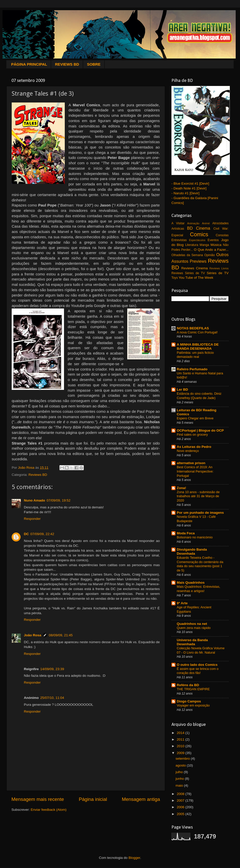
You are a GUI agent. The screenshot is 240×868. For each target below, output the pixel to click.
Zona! (181, 488)
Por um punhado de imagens (200, 513)
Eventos (213, 240)
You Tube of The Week (196, 278)
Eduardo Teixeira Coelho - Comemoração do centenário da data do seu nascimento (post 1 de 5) (200, 564)
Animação (193, 223)
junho (180, 779)
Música (216, 245)
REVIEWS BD (67, 64)
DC (26, 534)
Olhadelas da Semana (187, 255)
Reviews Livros (219, 268)
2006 (181, 807)
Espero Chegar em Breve (195, 418)
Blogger (134, 858)
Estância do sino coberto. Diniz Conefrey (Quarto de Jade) (199, 396)
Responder (32, 519)
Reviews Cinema (195, 268)
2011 (181, 739)
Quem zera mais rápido (194, 628)
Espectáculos (197, 240)
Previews (198, 261)
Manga (204, 245)
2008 (181, 794)
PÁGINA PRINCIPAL (29, 64)
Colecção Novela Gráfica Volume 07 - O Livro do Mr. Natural (201, 650)
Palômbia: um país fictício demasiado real (195, 355)
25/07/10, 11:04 (52, 698)
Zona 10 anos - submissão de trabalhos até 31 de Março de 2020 (198, 496)
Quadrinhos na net (192, 624)
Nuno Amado (35, 500)
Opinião (210, 255)
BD (190, 228)
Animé (206, 223)
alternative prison (191, 463)
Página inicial (93, 799)
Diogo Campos (189, 701)
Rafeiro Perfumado (192, 369)
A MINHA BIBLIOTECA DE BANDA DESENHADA (198, 347)
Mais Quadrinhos (191, 583)
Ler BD (182, 389)
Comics (199, 234)
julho (180, 772)
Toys (175, 278)
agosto (181, 765)
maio (180, 785)
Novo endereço (188, 451)
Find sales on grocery (192, 435)
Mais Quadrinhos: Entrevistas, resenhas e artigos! (198, 589)
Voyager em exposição (193, 705)
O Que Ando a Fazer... (211, 250)
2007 (181, 800)
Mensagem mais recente (38, 799)
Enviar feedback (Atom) (49, 810)
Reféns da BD (188, 685)
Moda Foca (186, 533)
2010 (181, 746)
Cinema (203, 228)
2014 (181, 733)
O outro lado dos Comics (197, 665)
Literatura (192, 245)
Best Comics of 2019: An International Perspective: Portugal (195, 471)
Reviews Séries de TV (188, 273)
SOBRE (94, 64)
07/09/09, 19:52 (59, 500)
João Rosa (33, 635)
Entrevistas (179, 240)
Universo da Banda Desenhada (192, 642)
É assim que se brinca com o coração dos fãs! (198, 671)
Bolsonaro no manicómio (195, 537)
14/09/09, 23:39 (52, 669)
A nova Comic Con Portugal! (197, 332)
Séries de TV (218, 273)
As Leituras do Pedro (194, 447)
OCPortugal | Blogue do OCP (200, 430)
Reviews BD (38, 475)
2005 (181, 814)
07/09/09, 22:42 (42, 534)
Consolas (222, 235)
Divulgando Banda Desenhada (192, 551)
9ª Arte (182, 603)
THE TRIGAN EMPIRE (193, 689)
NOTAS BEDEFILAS (193, 328)
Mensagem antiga (141, 799)
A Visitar (178, 223)
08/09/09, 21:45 (61, 635)
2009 (181, 753)
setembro (183, 759)
